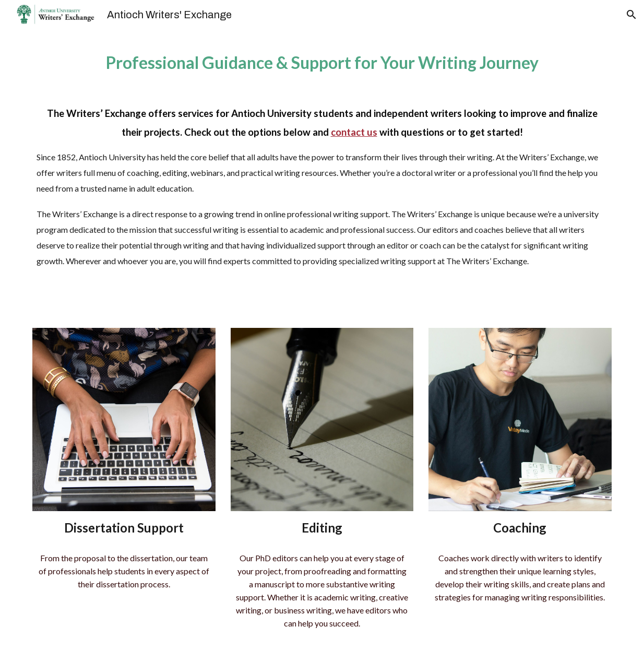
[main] (322, 172)
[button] (631, 15)
